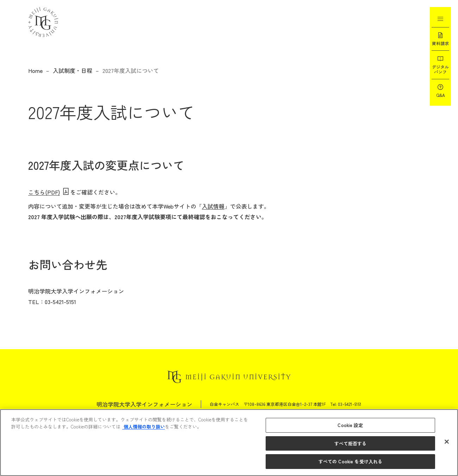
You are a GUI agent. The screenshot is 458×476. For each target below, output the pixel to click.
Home (35, 70)
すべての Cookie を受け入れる (350, 461)
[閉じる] (447, 442)
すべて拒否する (351, 443)
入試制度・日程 (73, 70)
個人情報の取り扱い (144, 426)
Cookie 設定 (350, 425)
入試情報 (213, 206)
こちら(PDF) (44, 192)
